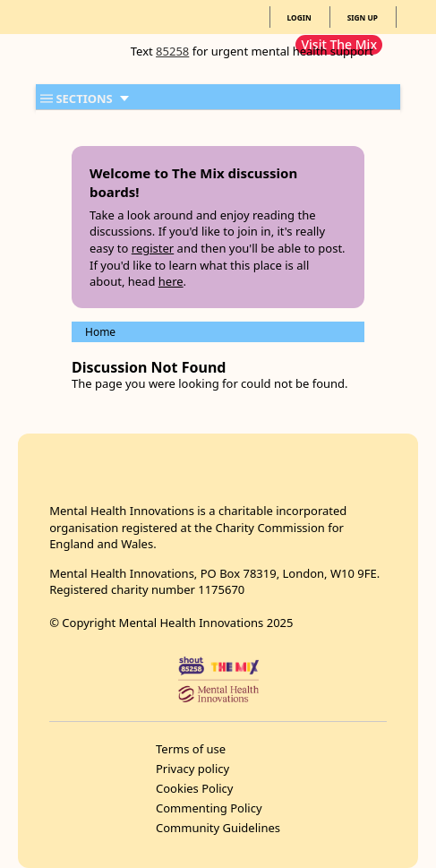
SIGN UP (363, 17)
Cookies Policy (195, 788)
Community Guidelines (218, 828)
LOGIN (299, 17)
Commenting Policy (209, 808)
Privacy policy (192, 769)
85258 (172, 51)
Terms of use (191, 749)
